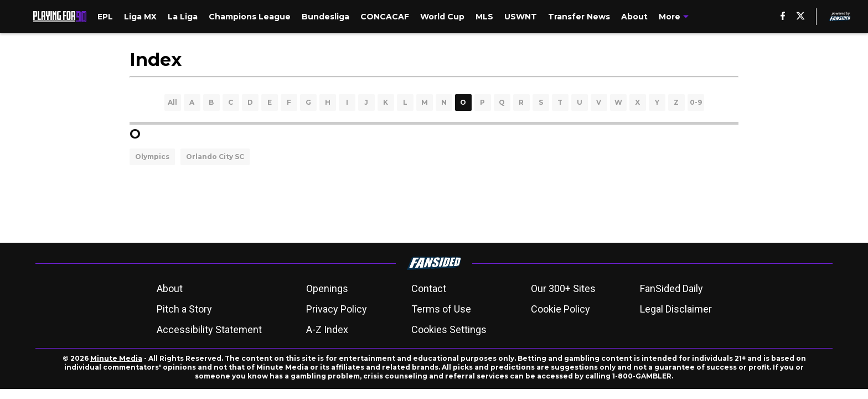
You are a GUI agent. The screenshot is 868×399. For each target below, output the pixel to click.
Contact (429, 288)
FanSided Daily (671, 288)
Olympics (152, 157)
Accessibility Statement (209, 329)
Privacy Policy (337, 309)
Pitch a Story (184, 309)
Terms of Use (441, 309)
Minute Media (116, 358)
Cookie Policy (560, 309)
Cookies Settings (449, 329)
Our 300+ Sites (563, 288)
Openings (327, 288)
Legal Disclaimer (676, 309)
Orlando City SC (215, 157)
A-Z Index (327, 329)
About (170, 288)
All (172, 102)
